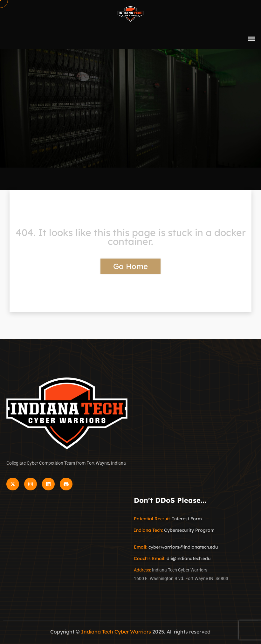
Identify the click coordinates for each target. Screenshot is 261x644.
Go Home (130, 266)
